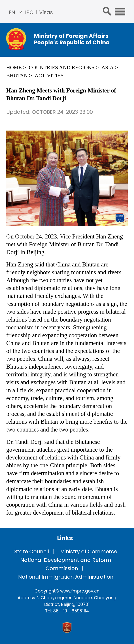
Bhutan (17, 75)
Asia (107, 67)
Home (14, 67)
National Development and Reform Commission (66, 564)
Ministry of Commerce (89, 551)
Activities (49, 75)
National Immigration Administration (66, 577)
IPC (29, 12)
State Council (32, 551)
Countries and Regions (62, 67)
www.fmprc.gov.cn (80, 591)
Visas (46, 12)
